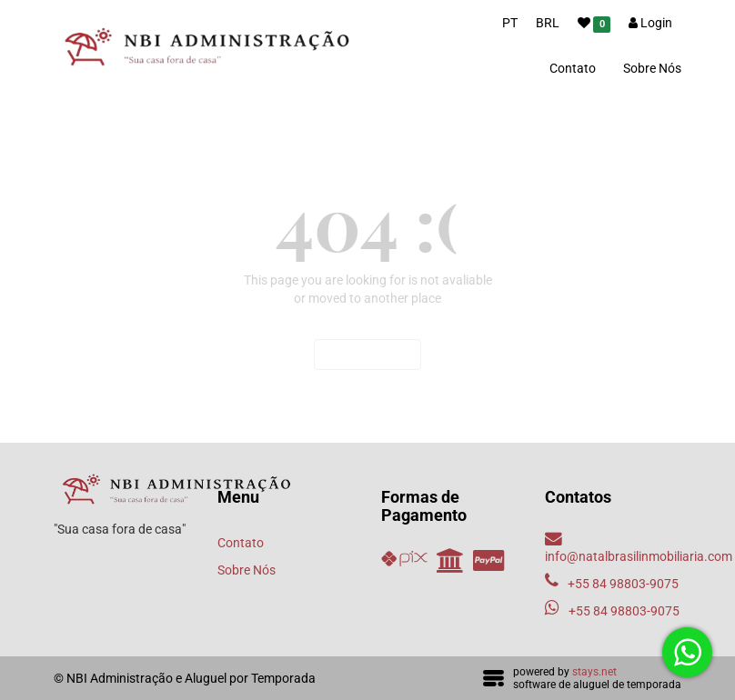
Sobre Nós (652, 68)
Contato (573, 68)
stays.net (594, 672)
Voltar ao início (367, 355)
